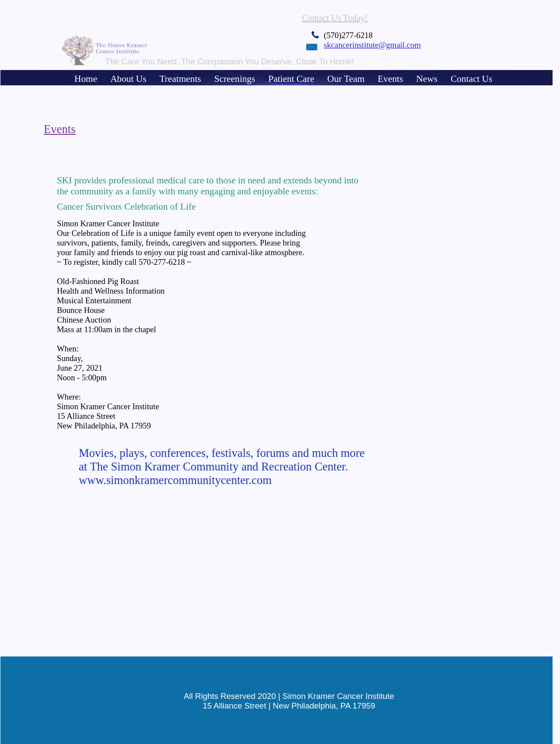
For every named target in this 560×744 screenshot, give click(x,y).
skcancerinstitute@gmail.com (372, 45)
